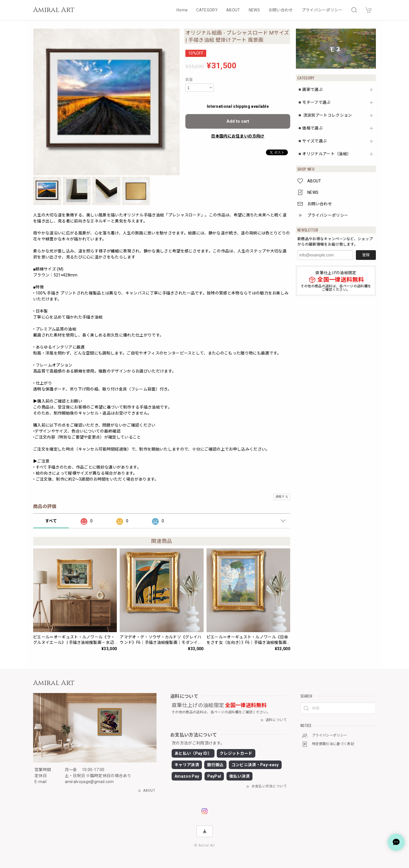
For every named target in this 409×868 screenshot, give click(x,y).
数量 (189, 80)
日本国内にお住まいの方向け (238, 136)
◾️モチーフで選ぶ (314, 102)
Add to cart (238, 121)
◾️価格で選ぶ (310, 128)
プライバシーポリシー (322, 10)
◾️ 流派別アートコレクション (325, 115)
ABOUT (233, 10)
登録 (366, 255)
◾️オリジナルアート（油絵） (324, 154)
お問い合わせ (281, 10)
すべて (51, 521)
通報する (282, 497)
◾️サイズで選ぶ (312, 141)
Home (182, 10)
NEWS (254, 10)
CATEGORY (207, 10)
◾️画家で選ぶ (310, 89)
